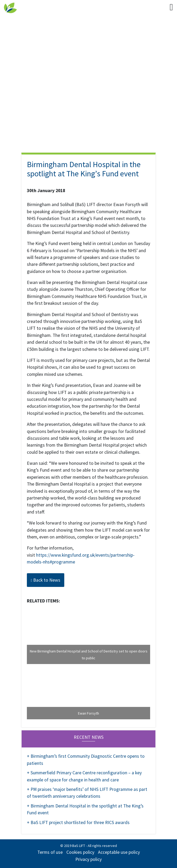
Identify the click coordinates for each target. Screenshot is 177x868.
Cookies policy (80, 852)
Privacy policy (88, 859)
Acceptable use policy (119, 852)
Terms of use (50, 852)
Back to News (46, 580)
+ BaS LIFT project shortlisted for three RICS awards (78, 822)
